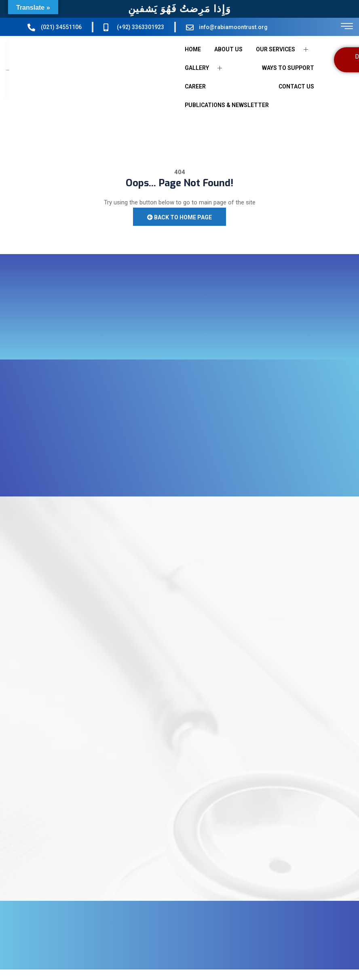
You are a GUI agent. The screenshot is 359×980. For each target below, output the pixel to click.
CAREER (195, 86)
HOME (193, 49)
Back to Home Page (179, 217)
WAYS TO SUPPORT (288, 68)
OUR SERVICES (285, 49)
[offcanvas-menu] (347, 26)
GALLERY (206, 68)
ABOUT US (228, 49)
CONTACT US (296, 86)
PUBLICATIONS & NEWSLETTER (227, 105)
